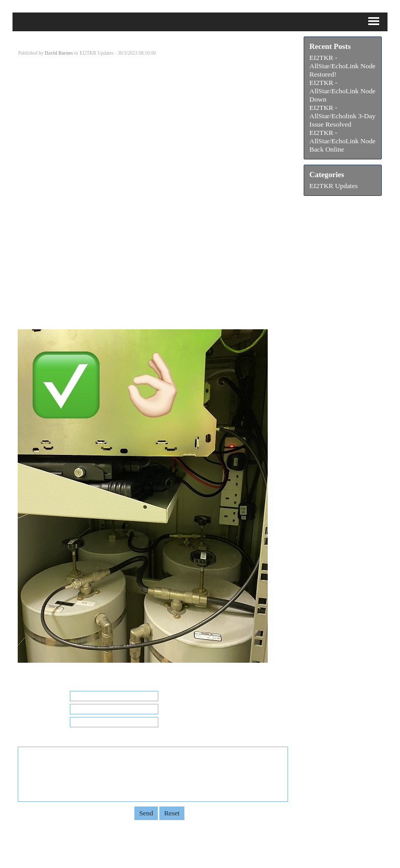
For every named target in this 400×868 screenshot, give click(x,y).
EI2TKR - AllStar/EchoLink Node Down (342, 91)
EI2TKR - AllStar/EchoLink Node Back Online (342, 141)
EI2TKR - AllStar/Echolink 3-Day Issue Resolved (342, 116)
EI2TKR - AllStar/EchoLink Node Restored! (342, 66)
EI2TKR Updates (334, 186)
